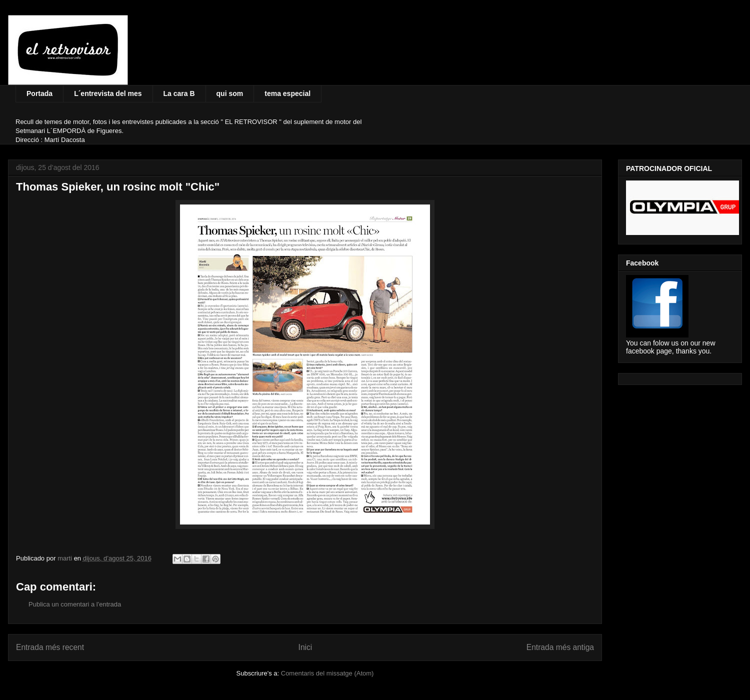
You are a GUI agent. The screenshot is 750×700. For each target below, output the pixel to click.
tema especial (287, 93)
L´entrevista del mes (108, 93)
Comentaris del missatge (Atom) (327, 673)
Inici (305, 647)
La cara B (179, 93)
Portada (39, 93)
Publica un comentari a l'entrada (75, 604)
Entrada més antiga (560, 647)
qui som (230, 93)
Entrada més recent (50, 647)
